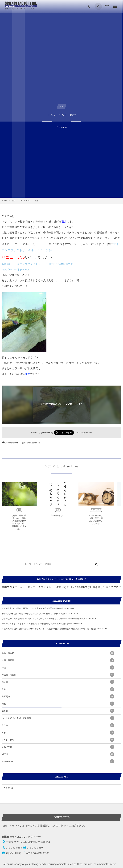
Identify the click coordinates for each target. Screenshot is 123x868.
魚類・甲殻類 (58, 660)
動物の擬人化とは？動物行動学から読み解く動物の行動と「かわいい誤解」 (35, 614)
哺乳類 (58, 711)
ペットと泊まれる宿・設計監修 (58, 718)
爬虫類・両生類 (58, 675)
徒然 (19, 512)
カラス (58, 733)
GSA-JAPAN (96, 512)
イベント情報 (58, 740)
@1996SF (46, 432)
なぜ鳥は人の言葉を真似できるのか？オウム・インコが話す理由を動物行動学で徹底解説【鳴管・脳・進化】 (49, 629)
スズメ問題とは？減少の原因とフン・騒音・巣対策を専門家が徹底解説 (33, 608)
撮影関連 (58, 696)
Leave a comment (32, 443)
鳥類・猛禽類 (58, 653)
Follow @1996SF (84, 433)
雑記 (58, 667)
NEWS (58, 754)
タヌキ (58, 725)
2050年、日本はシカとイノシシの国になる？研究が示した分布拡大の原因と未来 (37, 624)
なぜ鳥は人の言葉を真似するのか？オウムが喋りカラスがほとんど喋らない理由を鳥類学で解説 (44, 619)
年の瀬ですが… (58, 517)
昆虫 (58, 689)
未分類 (58, 682)
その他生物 (58, 747)
